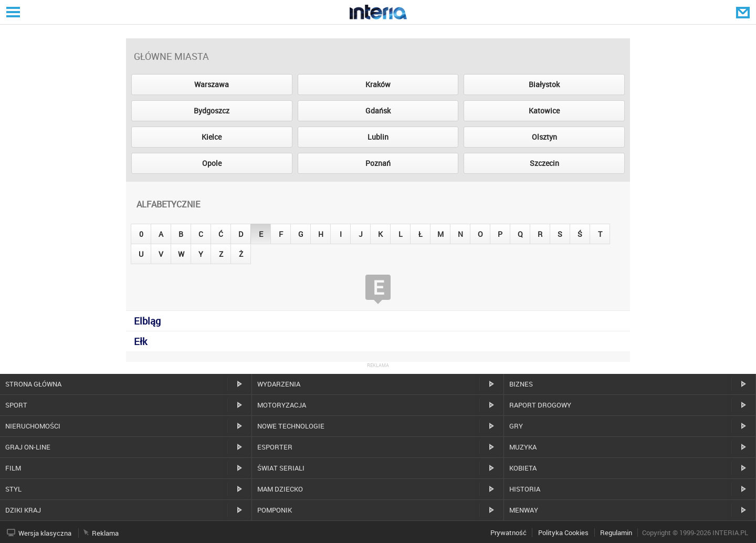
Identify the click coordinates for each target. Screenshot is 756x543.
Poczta (744, 12)
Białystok (544, 84)
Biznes (521, 384)
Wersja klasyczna (45, 533)
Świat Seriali (281, 468)
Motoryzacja (282, 405)
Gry (516, 426)
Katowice (544, 111)
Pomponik (275, 510)
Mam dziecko (280, 489)
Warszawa (212, 84)
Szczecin (544, 163)
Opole (212, 163)
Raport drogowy (540, 405)
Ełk (140, 341)
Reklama (105, 533)
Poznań (378, 163)
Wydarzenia (279, 384)
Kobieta (523, 468)
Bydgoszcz (212, 111)
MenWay (524, 510)
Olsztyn (544, 137)
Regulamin (616, 532)
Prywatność (508, 532)
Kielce (212, 137)
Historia (525, 489)
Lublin (378, 137)
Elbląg (147, 321)
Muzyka (523, 447)
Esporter (275, 447)
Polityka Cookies (563, 532)
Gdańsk (378, 111)
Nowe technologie (291, 426)
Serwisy (12, 12)
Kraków (378, 84)
